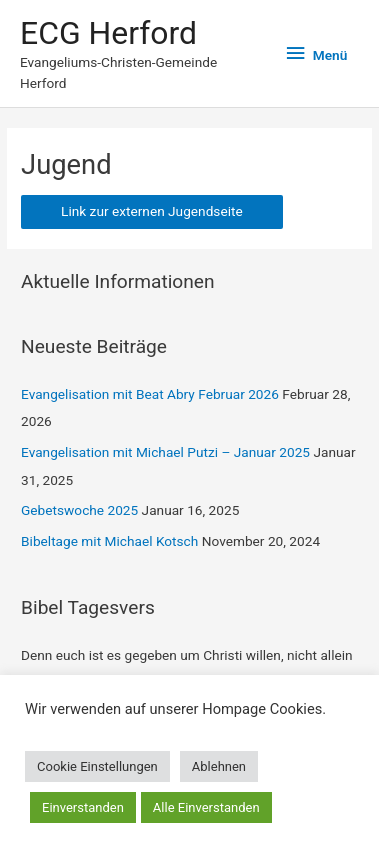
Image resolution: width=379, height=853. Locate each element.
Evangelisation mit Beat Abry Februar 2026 (150, 394)
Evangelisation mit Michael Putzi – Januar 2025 (165, 452)
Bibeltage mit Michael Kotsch (109, 541)
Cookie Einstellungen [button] (97, 766)
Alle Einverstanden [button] (206, 807)
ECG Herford (108, 33)
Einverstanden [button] (83, 807)
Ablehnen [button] (219, 766)
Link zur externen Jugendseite (152, 211)
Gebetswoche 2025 (79, 510)
